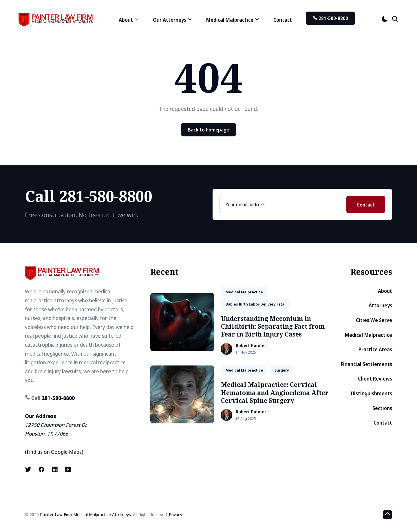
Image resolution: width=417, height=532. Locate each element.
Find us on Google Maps (54, 452)
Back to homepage (209, 130)
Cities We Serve (374, 320)
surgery (282, 370)
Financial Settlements (366, 364)
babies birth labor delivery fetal (256, 304)
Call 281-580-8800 (89, 196)
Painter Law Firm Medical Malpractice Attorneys (85, 514)
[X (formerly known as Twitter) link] (29, 469)
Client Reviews (375, 379)
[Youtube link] (68, 469)
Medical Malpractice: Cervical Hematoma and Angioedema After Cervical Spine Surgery (275, 393)
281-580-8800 (330, 18)
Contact (283, 20)
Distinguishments (372, 393)
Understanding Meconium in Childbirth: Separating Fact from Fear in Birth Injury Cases (273, 327)
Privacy (175, 514)
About (385, 291)
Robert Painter (251, 346)
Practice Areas (375, 349)
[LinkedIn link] (55, 469)
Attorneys (380, 305)
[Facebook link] (41, 469)
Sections (382, 408)
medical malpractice (244, 292)
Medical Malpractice (368, 335)
